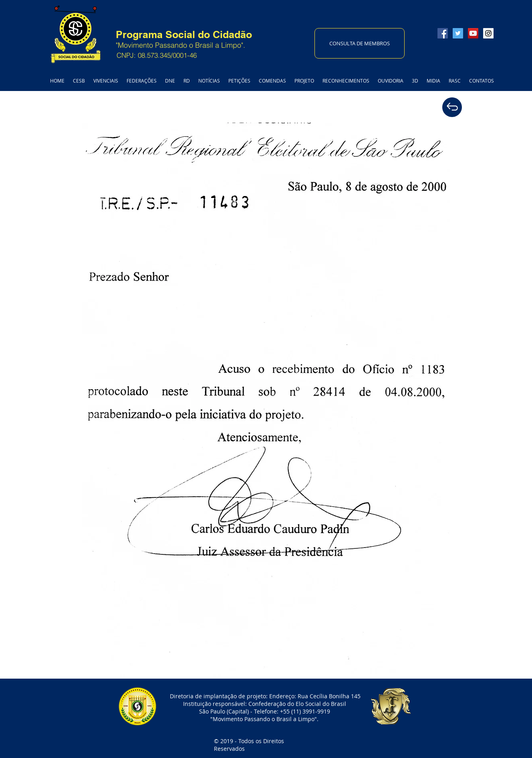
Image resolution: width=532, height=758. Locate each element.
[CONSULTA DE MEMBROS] (360, 43)
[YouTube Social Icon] (473, 33)
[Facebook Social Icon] (443, 33)
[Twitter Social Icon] (458, 33)
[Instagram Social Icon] (488, 33)
